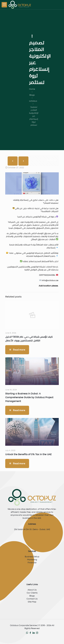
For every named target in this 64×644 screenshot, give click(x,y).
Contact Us (32, 599)
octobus (33, 101)
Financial (32, 563)
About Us (32, 590)
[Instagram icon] (37, 633)
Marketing (32, 560)
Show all (51, 160)
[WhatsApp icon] (27, 633)
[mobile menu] (4, 5)
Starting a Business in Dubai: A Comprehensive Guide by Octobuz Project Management (29, 398)
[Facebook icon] (30, 633)
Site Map (32, 602)
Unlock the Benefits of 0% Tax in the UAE (28, 455)
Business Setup (32, 557)
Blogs (32, 95)
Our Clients (32, 593)
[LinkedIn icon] (34, 633)
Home (32, 89)
